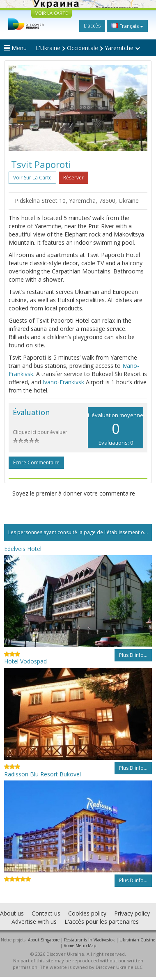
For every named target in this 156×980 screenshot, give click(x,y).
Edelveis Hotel (23, 549)
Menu (15, 48)
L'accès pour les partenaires (102, 921)
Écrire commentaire (36, 462)
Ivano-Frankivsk (63, 382)
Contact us (46, 913)
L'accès (92, 26)
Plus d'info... (133, 655)
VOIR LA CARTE (52, 13)
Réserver (73, 178)
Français (127, 26)
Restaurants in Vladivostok (89, 940)
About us (12, 913)
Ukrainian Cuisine (137, 940)
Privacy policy (132, 913)
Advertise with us (34, 921)
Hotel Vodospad (25, 661)
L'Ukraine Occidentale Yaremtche (88, 48)
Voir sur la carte (32, 178)
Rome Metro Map (80, 946)
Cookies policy (87, 913)
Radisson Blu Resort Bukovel (42, 774)
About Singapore (44, 940)
